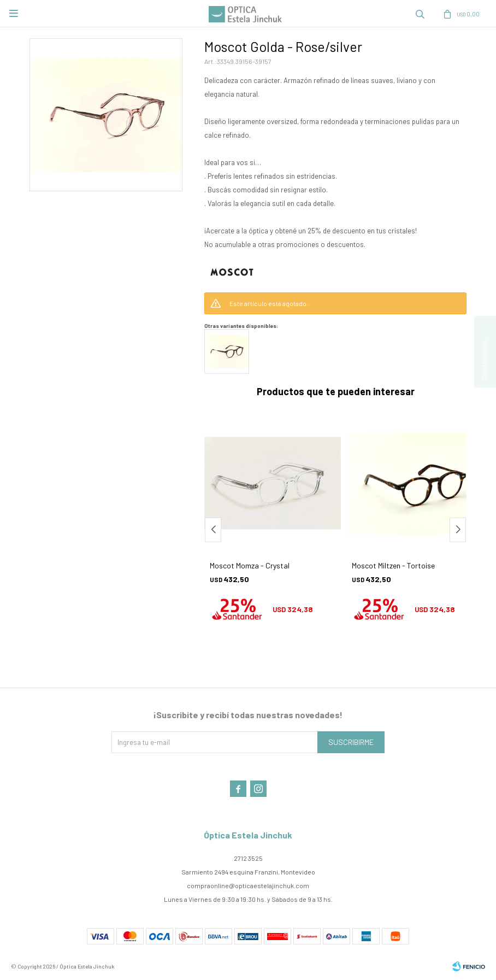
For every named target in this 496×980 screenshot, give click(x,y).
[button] (458, 530)
